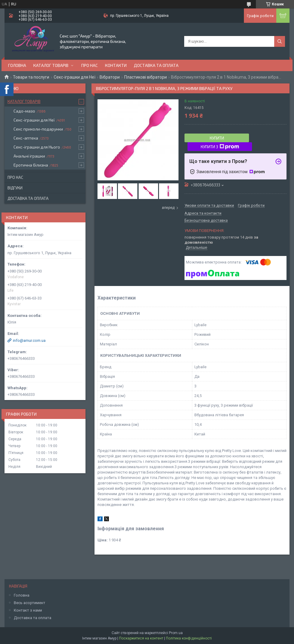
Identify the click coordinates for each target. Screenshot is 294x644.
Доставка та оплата (156, 65)
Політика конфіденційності (189, 638)
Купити (217, 138)
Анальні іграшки (29, 156)
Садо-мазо (24, 111)
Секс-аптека (26, 138)
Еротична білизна (31, 165)
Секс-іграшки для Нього (37, 147)
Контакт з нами (28, 610)
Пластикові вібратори (145, 77)
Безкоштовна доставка (206, 221)
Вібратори (110, 77)
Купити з (220, 147)
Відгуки (15, 188)
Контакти (116, 65)
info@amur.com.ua (29, 340)
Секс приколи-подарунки (38, 129)
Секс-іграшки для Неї (75, 77)
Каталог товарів (51, 65)
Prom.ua (176, 633)
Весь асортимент (30, 603)
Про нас (90, 65)
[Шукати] (280, 41)
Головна (17, 65)
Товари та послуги (31, 77)
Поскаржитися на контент (141, 638)
